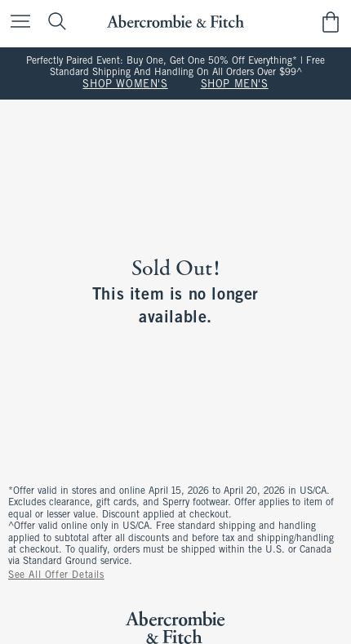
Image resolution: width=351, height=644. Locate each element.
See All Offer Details (56, 575)
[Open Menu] (16, 22)
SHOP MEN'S (235, 85)
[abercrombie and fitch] (175, 22)
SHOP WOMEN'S (125, 85)
